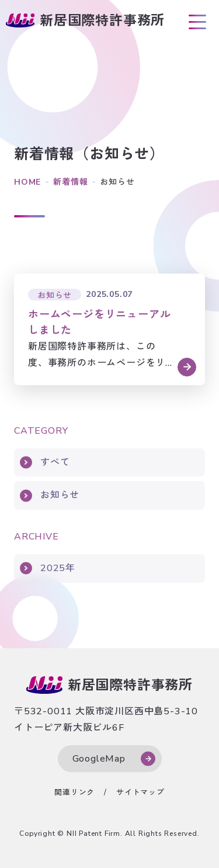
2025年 (58, 568)
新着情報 (70, 182)
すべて (55, 462)
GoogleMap (99, 759)
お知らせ (60, 495)
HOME (27, 182)
